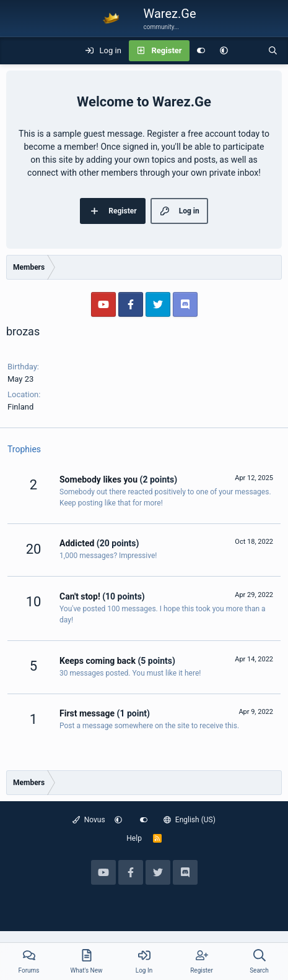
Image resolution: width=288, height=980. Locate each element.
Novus (89, 820)
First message (87, 713)
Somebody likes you (98, 479)
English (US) (190, 820)
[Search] (273, 51)
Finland (20, 407)
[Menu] (16, 51)
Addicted (77, 543)
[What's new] (248, 51)
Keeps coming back (98, 661)
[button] (224, 51)
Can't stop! (80, 596)
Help (134, 838)
